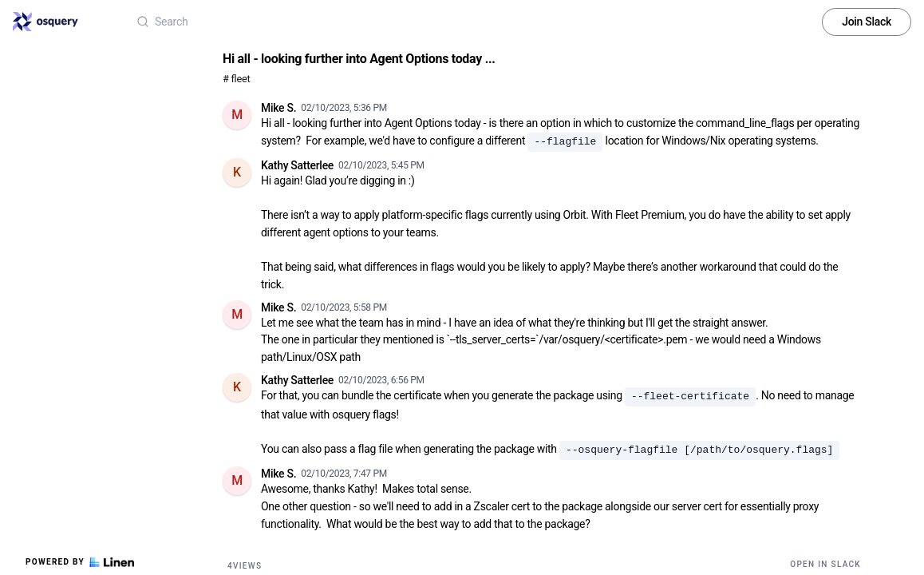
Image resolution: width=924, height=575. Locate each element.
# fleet (236, 79)
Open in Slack (825, 564)
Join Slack (867, 22)
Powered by (80, 562)
